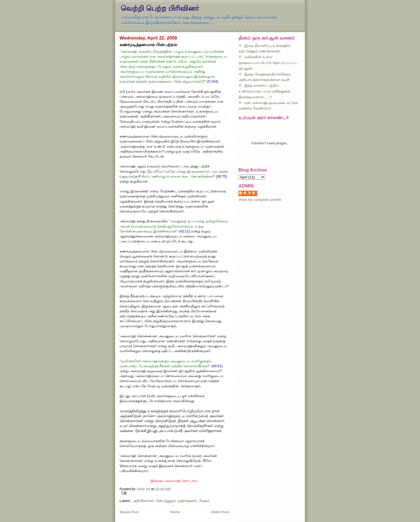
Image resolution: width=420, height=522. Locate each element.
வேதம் (204, 501)
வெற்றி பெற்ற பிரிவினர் (160, 8)
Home (175, 512)
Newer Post (129, 512)
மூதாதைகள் (187, 501)
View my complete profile (260, 200)
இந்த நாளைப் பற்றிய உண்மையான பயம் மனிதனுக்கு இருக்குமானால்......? (264, 91)
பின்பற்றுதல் (165, 501)
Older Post (220, 512)
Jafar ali (251, 193)
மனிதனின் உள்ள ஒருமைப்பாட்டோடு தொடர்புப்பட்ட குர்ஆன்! (268, 63)
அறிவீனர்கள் (143, 501)
